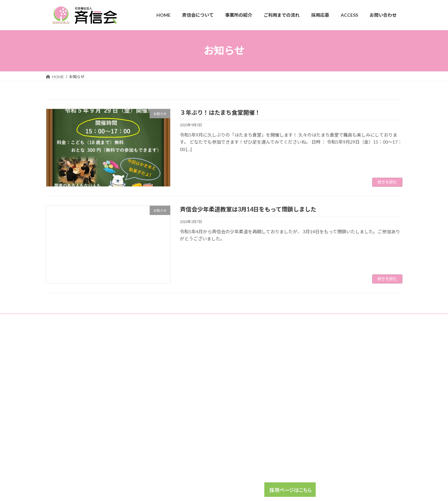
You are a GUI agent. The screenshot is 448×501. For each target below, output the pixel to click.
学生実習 (301, 444)
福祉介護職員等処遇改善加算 (226, 320)
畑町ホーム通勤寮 (309, 368)
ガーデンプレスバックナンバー (122, 320)
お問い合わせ (183, 423)
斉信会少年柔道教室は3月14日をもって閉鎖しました (248, 209)
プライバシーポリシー (311, 320)
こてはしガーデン (309, 391)
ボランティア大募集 (311, 456)
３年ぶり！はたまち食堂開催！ (220, 112)
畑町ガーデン (305, 357)
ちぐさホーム (305, 402)
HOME (177, 356)
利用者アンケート (67, 320)
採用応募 (179, 401)
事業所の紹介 (183, 379)
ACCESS (178, 412)
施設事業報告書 (175, 320)
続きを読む (387, 182)
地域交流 (272, 320)
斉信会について (185, 367)
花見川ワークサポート (313, 379)
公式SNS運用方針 (358, 320)
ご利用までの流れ (187, 390)
